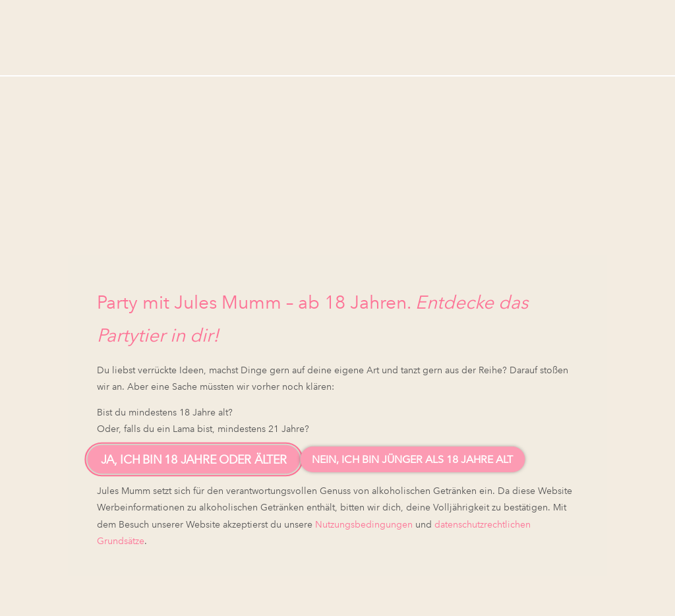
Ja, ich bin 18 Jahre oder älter (194, 459)
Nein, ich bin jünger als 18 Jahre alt (412, 459)
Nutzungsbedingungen (364, 524)
